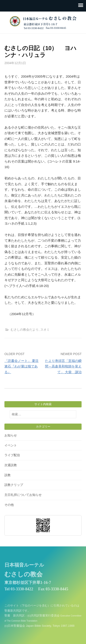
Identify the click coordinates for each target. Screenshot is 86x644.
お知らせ (11, 435)
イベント (11, 445)
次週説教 (11, 465)
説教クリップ (14, 485)
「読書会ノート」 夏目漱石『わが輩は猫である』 (21, 366)
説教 (8, 475)
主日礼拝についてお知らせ (23, 495)
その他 (9, 505)
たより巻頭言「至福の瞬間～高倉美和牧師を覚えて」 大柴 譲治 (63, 366)
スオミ (45, 330)
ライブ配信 (12, 455)
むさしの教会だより (25, 330)
